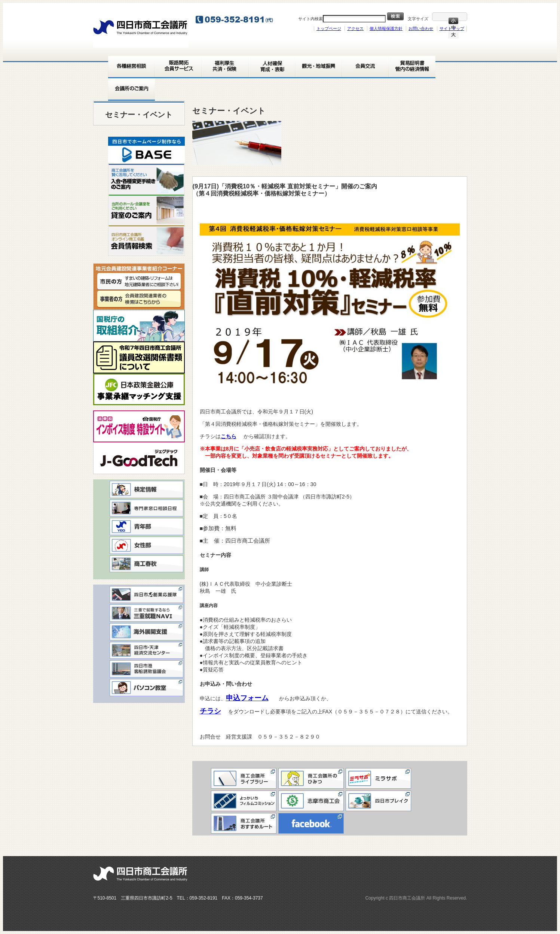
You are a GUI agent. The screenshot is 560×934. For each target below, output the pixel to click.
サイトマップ (452, 28)
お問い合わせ (421, 28)
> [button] (175, 148)
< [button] (117, 148)
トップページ (329, 28)
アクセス (355, 28)
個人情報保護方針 (386, 28)
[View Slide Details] (146, 150)
